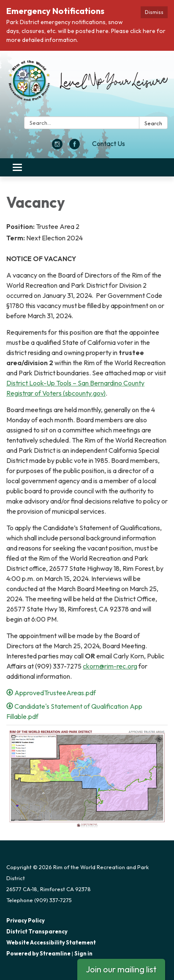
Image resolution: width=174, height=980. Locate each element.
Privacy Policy (26, 920)
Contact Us (109, 143)
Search (153, 123)
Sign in (83, 953)
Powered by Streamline (38, 953)
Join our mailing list (121, 969)
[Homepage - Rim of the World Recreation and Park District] (87, 85)
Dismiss (154, 12)
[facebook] (75, 147)
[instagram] (57, 147)
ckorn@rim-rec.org (110, 666)
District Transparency (37, 931)
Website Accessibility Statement (51, 942)
